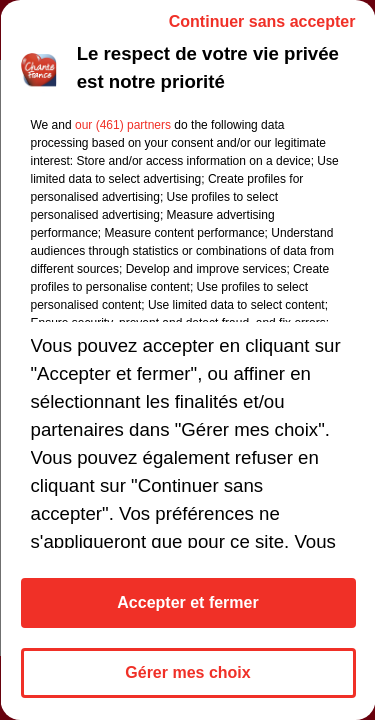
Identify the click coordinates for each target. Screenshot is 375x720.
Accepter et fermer (187, 602)
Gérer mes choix (187, 672)
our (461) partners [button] (122, 125)
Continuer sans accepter (261, 21)
